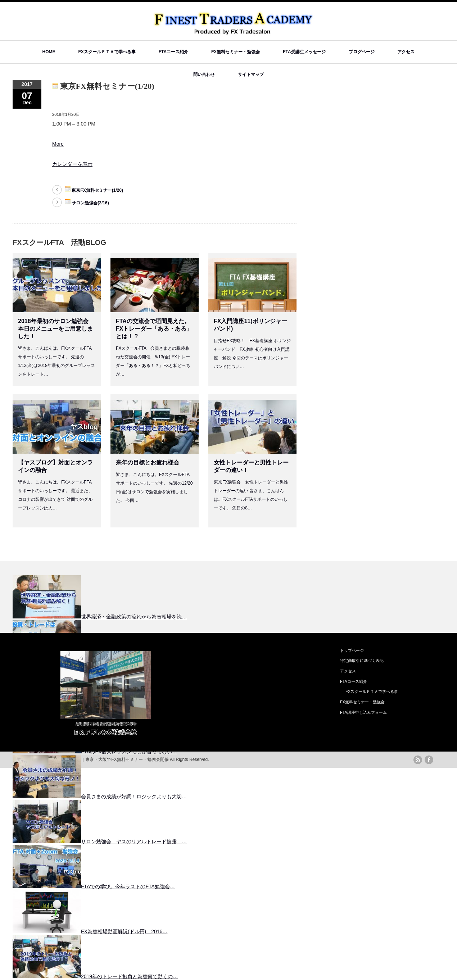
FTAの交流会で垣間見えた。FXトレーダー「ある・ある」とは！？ (154, 329)
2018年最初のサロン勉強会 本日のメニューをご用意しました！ (55, 329)
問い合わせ (204, 74)
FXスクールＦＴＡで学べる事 (107, 52)
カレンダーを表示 (72, 164)
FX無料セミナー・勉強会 (236, 52)
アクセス (406, 52)
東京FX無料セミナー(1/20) (94, 189)
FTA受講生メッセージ (304, 52)
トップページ (352, 650)
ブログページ (362, 52)
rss (418, 760)
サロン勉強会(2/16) (87, 202)
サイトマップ (251, 74)
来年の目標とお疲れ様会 (148, 462)
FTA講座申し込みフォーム (363, 712)
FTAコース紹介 (173, 52)
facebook (429, 760)
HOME (49, 52)
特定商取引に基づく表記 (362, 661)
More (58, 144)
